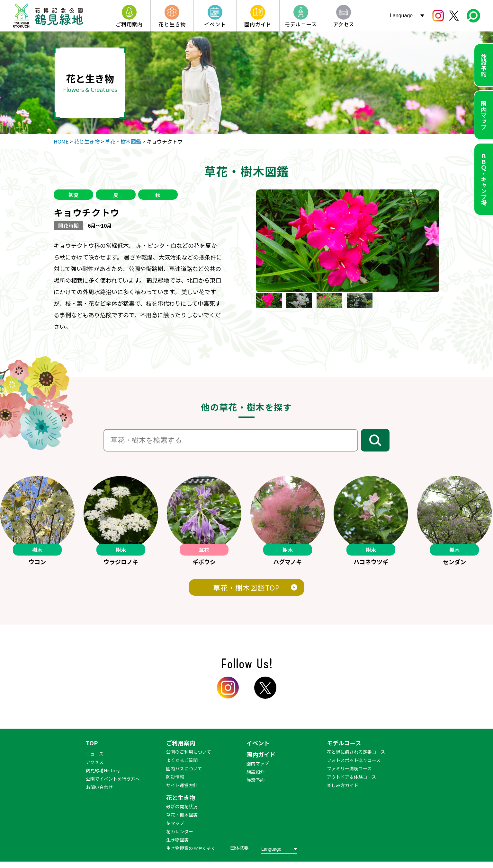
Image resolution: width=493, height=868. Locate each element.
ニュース (95, 754)
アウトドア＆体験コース (351, 777)
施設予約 (484, 65)
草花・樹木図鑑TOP (246, 587)
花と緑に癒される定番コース (356, 752)
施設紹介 (255, 772)
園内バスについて (184, 768)
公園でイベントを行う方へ (113, 779)
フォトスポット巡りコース (354, 760)
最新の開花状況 (182, 806)
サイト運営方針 (182, 785)
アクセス (95, 762)
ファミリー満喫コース (349, 768)
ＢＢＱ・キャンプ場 (484, 179)
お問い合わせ (99, 787)
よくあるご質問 (182, 760)
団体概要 (239, 848)
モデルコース (344, 743)
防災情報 (175, 777)
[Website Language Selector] (408, 16)
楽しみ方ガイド (343, 785)
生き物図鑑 (177, 840)
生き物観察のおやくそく (191, 848)
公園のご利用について (189, 752)
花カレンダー (180, 831)
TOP (92, 743)
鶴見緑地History (103, 770)
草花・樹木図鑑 (182, 815)
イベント (258, 743)
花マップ (175, 823)
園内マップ (484, 115)
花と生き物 (181, 797)
